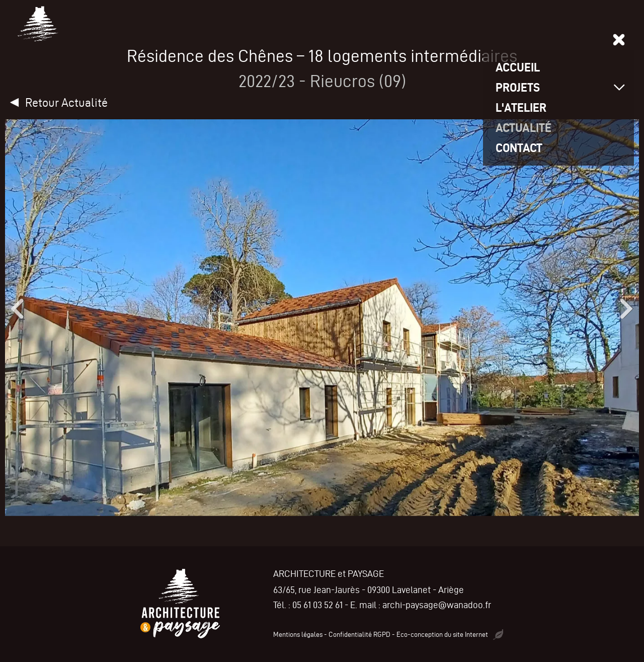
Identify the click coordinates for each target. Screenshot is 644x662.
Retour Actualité (66, 103)
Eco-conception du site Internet (450, 635)
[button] (15, 309)
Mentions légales (298, 635)
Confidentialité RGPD (359, 635)
